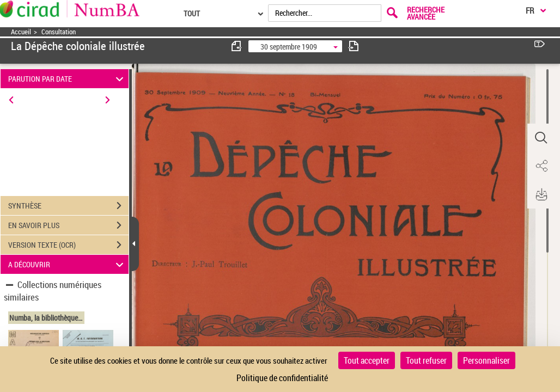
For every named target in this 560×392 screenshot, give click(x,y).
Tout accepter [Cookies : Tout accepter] (367, 360)
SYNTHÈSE (68, 206)
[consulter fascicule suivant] (354, 46)
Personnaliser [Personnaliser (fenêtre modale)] (486, 360)
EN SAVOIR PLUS (68, 225)
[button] (541, 138)
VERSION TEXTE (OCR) (68, 245)
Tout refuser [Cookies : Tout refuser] (426, 360)
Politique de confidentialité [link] (282, 378)
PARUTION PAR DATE (68, 79)
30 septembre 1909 (289, 47)
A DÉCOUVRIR (68, 264)
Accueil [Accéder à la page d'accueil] (21, 32)
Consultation (59, 32)
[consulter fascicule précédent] (237, 46)
